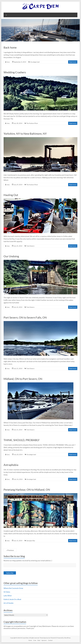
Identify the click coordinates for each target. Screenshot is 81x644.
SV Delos (7, 592)
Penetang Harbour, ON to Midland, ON (27, 490)
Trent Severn (30, 246)
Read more (73, 62)
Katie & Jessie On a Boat (12, 599)
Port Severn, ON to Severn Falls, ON (25, 317)
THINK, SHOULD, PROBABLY (22, 440)
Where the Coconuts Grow (13, 588)
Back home (10, 47)
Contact (50, 640)
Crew (35, 640)
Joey (8, 123)
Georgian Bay (31, 541)
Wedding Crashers (15, 72)
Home (30, 640)
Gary (8, 62)
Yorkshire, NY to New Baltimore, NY (25, 134)
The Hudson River (32, 123)
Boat (39, 640)
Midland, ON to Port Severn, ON (23, 379)
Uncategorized (35, 62)
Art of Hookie (8, 603)
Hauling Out (11, 195)
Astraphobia (11, 465)
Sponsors (44, 640)
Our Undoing (11, 256)
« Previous (10, 550)
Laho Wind (8, 596)
